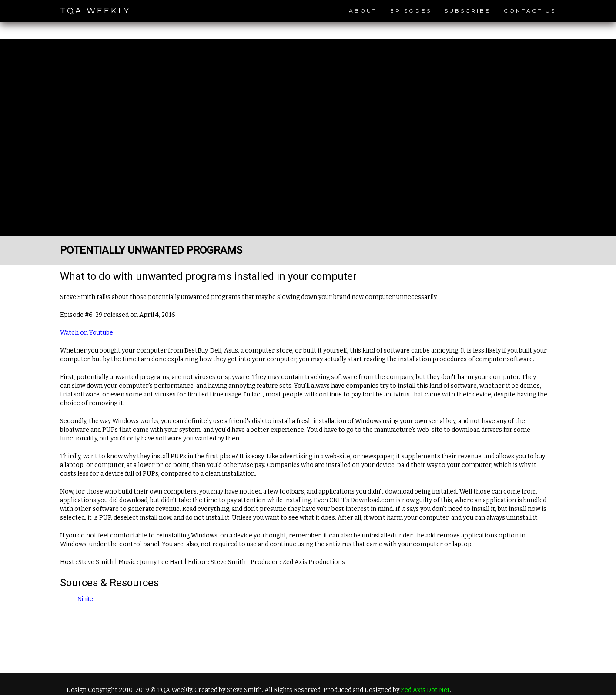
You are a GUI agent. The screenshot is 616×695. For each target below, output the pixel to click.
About (363, 11)
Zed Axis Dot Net (425, 690)
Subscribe (468, 11)
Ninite (85, 599)
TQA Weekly (95, 11)
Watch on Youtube (87, 333)
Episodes (411, 11)
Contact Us (530, 11)
